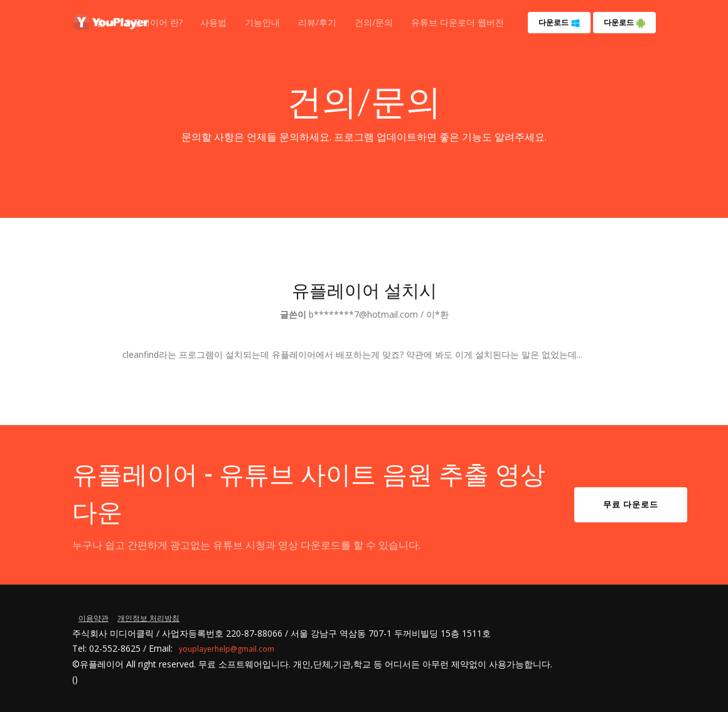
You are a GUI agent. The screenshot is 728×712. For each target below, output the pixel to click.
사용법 (213, 22)
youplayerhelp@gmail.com (227, 649)
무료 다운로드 (631, 504)
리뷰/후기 (317, 22)
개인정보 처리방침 (148, 618)
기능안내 (262, 22)
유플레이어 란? (153, 22)
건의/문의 (374, 22)
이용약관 (94, 618)
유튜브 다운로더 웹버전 (458, 22)
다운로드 (559, 23)
